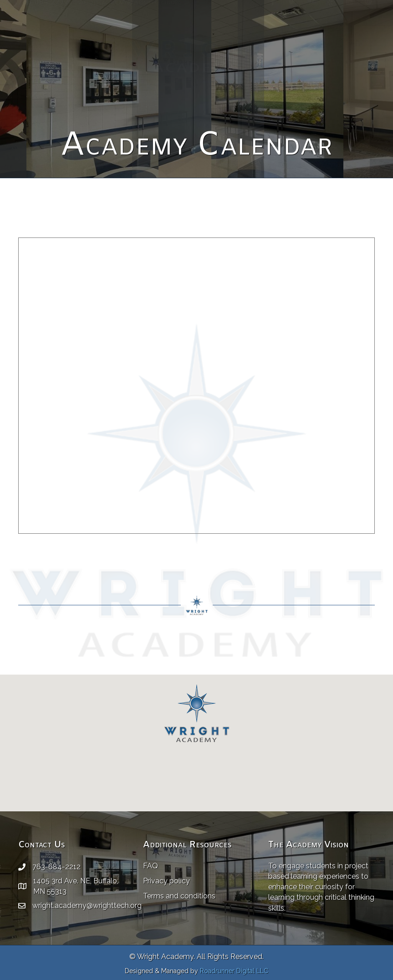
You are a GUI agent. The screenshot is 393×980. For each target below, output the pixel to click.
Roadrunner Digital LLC (234, 971)
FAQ (151, 866)
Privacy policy (166, 881)
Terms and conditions (179, 896)
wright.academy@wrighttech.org (130, 14)
